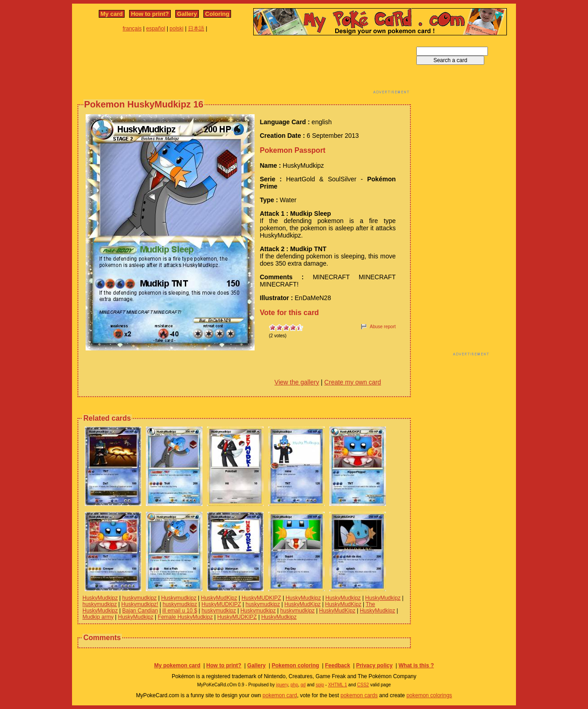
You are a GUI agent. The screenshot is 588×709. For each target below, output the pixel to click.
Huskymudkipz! (140, 604)
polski (176, 29)
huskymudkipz (140, 598)
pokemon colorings (429, 695)
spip (320, 685)
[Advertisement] (244, 67)
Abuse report (383, 327)
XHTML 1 (337, 685)
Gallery (187, 14)
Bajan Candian (140, 611)
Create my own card (353, 382)
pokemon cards (359, 695)
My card (112, 14)
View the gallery (297, 382)
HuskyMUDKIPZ (261, 598)
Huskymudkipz (179, 598)
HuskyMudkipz (100, 598)
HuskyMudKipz (219, 598)
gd (303, 685)
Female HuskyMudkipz (185, 617)
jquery (282, 685)
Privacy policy (374, 665)
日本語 (196, 29)
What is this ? (416, 665)
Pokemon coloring (296, 665)
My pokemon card (177, 665)
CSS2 (363, 685)
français (132, 29)
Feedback (337, 665)
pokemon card (280, 695)
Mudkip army (98, 617)
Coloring (217, 14)
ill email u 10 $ (180, 611)
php (294, 685)
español (156, 29)
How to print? (150, 14)
